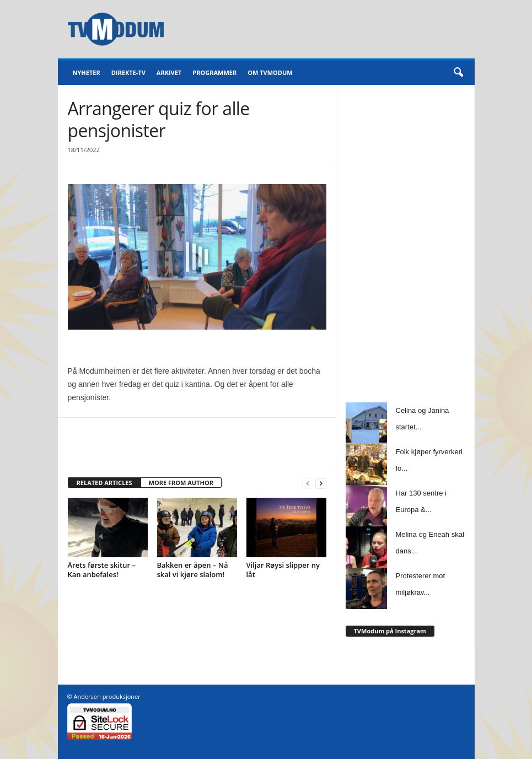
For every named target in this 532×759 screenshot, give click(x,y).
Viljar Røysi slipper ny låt (283, 570)
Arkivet (169, 72)
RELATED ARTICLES (104, 483)
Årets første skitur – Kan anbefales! (102, 570)
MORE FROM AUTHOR (181, 483)
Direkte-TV (128, 72)
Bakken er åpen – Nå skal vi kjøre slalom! (193, 570)
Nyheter (87, 72)
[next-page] (321, 483)
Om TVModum (270, 72)
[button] (458, 73)
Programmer (214, 72)
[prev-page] (308, 483)
